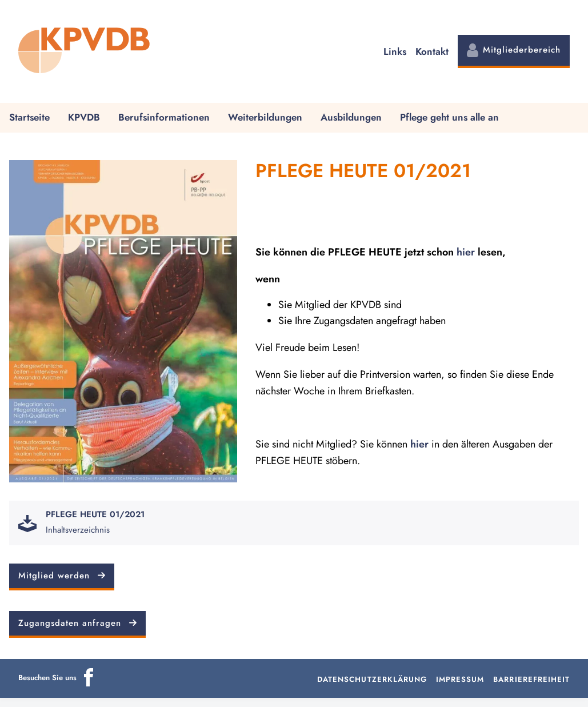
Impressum (460, 679)
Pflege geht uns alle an (449, 117)
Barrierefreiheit (531, 679)
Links (395, 51)
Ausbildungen (351, 117)
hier (466, 252)
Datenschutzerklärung (372, 679)
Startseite (29, 117)
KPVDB (84, 117)
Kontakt (432, 51)
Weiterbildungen (265, 117)
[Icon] (89, 684)
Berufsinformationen (164, 117)
